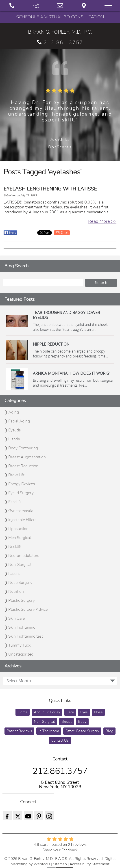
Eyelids (15, 430)
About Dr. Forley (47, 712)
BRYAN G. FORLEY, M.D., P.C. (60, 32)
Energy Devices (22, 484)
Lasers (14, 574)
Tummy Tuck (19, 645)
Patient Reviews (19, 731)
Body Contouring (23, 448)
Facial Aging (19, 421)
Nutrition (16, 592)
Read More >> (102, 221)
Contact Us (60, 740)
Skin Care (16, 619)
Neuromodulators (24, 556)
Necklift (15, 547)
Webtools (42, 864)
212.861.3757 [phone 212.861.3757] (60, 42)
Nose (98, 712)
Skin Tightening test (26, 636)
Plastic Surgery (22, 601)
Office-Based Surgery (82, 731)
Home (23, 712)
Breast (67, 722)
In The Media (49, 731)
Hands (14, 439)
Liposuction (18, 529)
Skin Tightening (22, 628)
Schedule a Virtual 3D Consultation (60, 17)
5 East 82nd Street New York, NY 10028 (60, 785)
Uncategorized (21, 654)
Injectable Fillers (22, 520)
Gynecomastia (21, 511)
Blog (109, 731)
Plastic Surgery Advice (28, 610)
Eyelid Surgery (21, 493)
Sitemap (60, 864)
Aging (14, 412)
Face (70, 712)
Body (82, 722)
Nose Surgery (20, 583)
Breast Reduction (23, 466)
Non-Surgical (20, 565)
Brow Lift (16, 475)
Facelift (15, 502)
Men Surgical (20, 538)
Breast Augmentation (27, 457)
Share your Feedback (60, 850)
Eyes (84, 712)
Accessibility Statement (89, 864)
